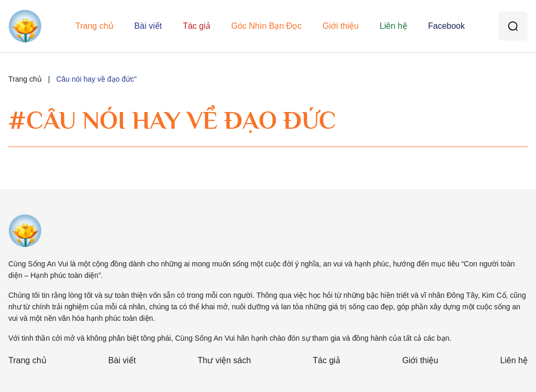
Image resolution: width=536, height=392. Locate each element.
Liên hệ (393, 26)
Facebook (446, 26)
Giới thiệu (340, 26)
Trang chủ (94, 26)
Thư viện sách (225, 360)
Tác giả (197, 26)
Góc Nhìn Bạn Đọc (267, 26)
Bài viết (148, 26)
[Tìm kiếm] (513, 26)
